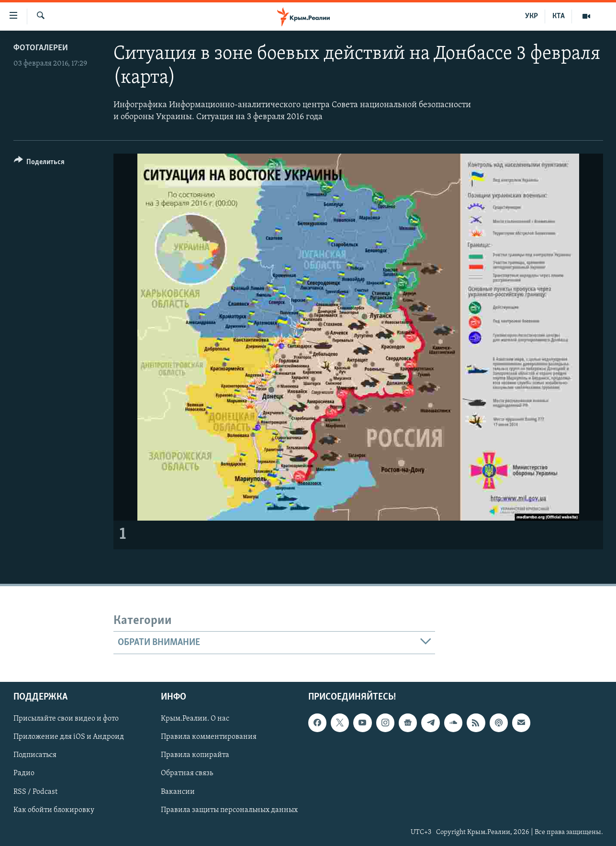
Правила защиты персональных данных (229, 810)
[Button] (39, 163)
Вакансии (178, 792)
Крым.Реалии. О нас (195, 719)
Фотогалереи (41, 48)
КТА (559, 16)
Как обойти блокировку (54, 810)
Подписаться (35, 756)
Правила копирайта (195, 756)
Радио (24, 774)
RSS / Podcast (35, 792)
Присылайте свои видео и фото (66, 719)
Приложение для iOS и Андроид (69, 737)
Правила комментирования (209, 737)
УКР (532, 16)
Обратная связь (187, 774)
